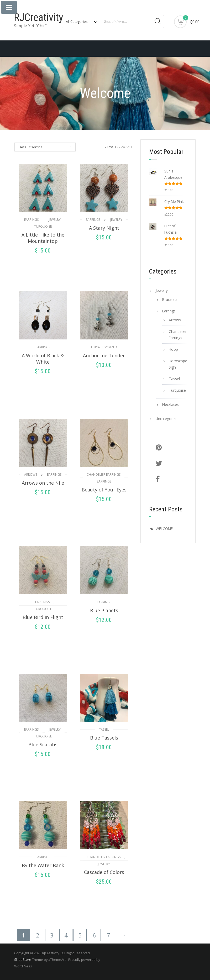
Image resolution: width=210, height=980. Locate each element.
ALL (130, 147)
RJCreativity (39, 17)
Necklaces (170, 404)
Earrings (31, 220)
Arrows (31, 475)
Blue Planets (104, 610)
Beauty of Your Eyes (104, 490)
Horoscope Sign (178, 364)
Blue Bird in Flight (43, 617)
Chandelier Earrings (104, 475)
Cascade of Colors (104, 872)
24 (123, 147)
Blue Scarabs (43, 745)
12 (117, 147)
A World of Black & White (43, 359)
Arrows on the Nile (43, 483)
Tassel (104, 729)
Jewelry (55, 220)
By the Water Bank (43, 865)
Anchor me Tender (104, 355)
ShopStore (23, 960)
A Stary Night (104, 228)
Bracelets (170, 299)
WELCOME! (165, 529)
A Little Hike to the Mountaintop (43, 238)
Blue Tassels (104, 738)
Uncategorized (104, 347)
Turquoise (43, 226)
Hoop (173, 349)
